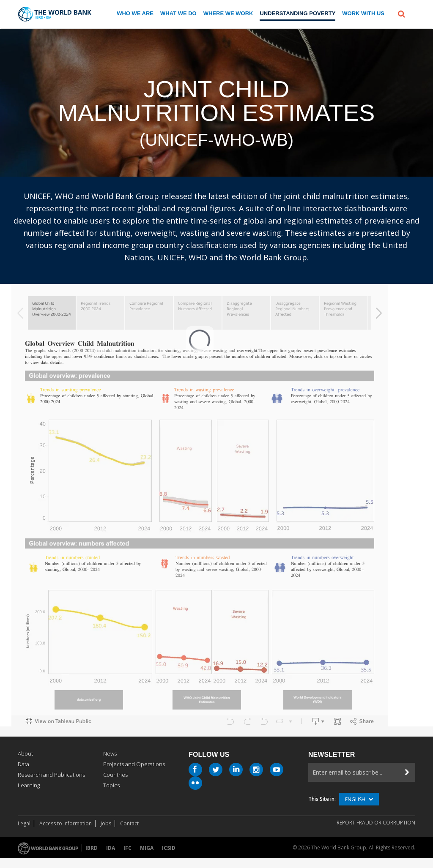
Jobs (106, 823)
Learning (29, 785)
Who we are (135, 13)
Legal (24, 823)
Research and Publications (51, 775)
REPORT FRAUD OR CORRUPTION (376, 823)
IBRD (92, 848)
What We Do (178, 13)
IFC (127, 848)
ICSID (169, 848)
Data (23, 764)
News (110, 753)
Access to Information (66, 823)
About (25, 753)
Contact (129, 823)
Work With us (363, 13)
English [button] (359, 799)
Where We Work (228, 13)
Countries (115, 775)
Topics (111, 785)
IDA (111, 848)
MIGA (147, 848)
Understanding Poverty (297, 13)
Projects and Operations (134, 764)
